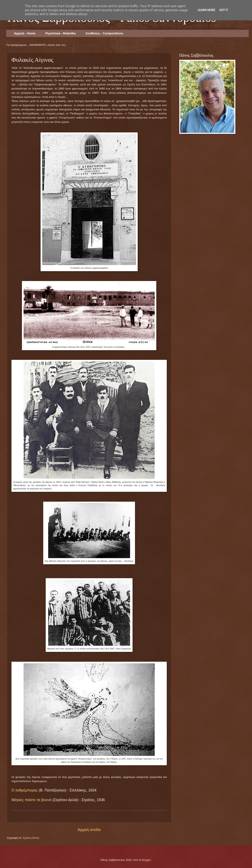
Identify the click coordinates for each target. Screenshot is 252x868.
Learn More (206, 10)
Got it (224, 10)
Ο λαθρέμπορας (25, 790)
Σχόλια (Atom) (31, 838)
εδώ (63, 45)
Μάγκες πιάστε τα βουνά (31, 800)
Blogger (146, 860)
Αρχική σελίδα (89, 830)
